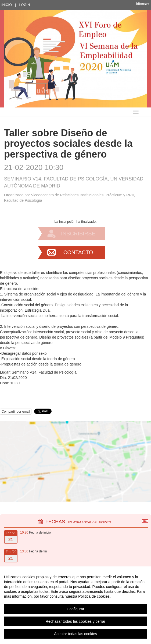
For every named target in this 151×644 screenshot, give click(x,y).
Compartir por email (16, 412)
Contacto (78, 252)
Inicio (7, 5)
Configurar (75, 609)
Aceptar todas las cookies (75, 634)
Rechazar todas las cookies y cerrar (76, 621)
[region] (75, 605)
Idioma (143, 4)
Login (24, 5)
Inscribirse (78, 234)
